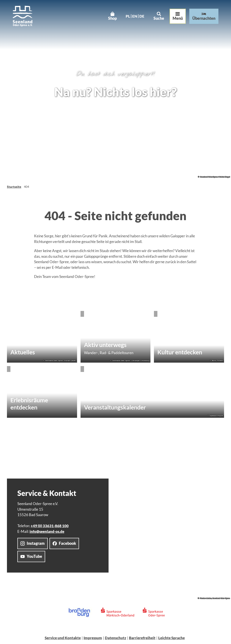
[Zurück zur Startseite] (24, 17)
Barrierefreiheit (142, 638)
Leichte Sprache (172, 638)
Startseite (14, 187)
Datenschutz (115, 638)
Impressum (93, 638)
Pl (127, 17)
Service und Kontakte (63, 638)
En (133, 17)
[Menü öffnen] (176, 18)
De (141, 17)
